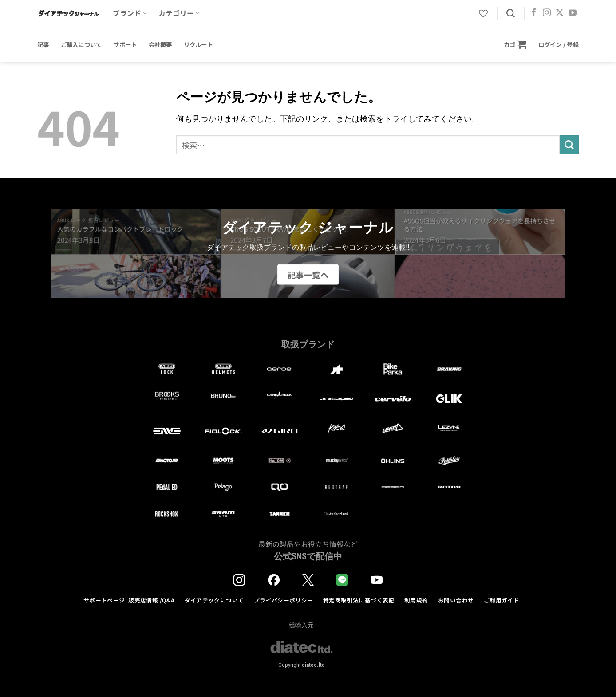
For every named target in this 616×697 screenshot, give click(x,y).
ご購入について (81, 44)
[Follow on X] (560, 13)
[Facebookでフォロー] (534, 13)
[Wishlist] (483, 13)
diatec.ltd (313, 665)
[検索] (511, 14)
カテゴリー (179, 13)
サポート (125, 44)
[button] (515, 44)
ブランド (130, 13)
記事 (43, 44)
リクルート (198, 44)
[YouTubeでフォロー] (573, 13)
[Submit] (569, 145)
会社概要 (160, 44)
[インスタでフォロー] (547, 13)
